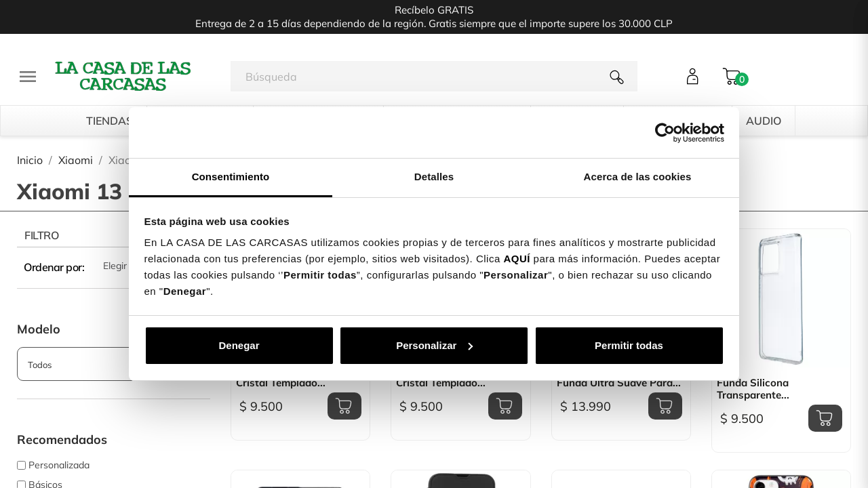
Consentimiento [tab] (231, 177)
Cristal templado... (441, 383)
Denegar (239, 345)
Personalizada (59, 465)
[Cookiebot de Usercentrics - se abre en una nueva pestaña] (665, 133)
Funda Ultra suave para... (619, 383)
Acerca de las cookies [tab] (638, 177)
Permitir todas (629, 345)
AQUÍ (517, 259)
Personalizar (434, 345)
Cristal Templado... (281, 383)
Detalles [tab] (434, 177)
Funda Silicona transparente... (753, 389)
